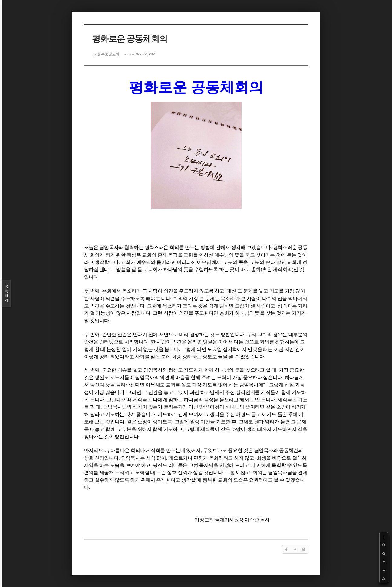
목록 (6, 293)
